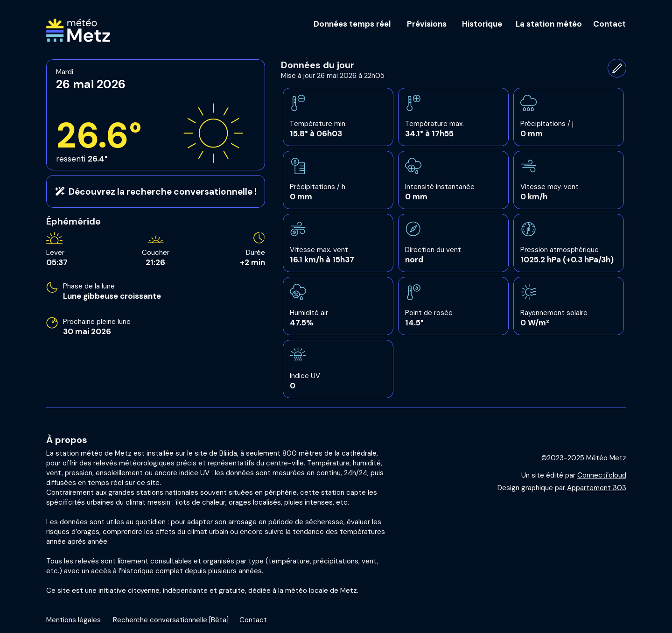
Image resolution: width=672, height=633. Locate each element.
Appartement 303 (597, 488)
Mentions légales (73, 620)
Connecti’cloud (602, 475)
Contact (253, 620)
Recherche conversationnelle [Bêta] (171, 620)
